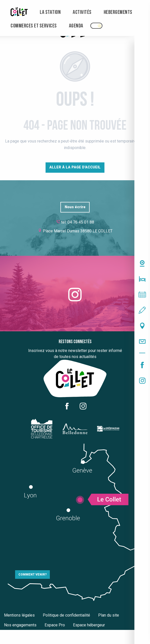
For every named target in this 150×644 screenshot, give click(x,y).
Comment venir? (32, 575)
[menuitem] (19, 12)
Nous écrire (75, 207)
